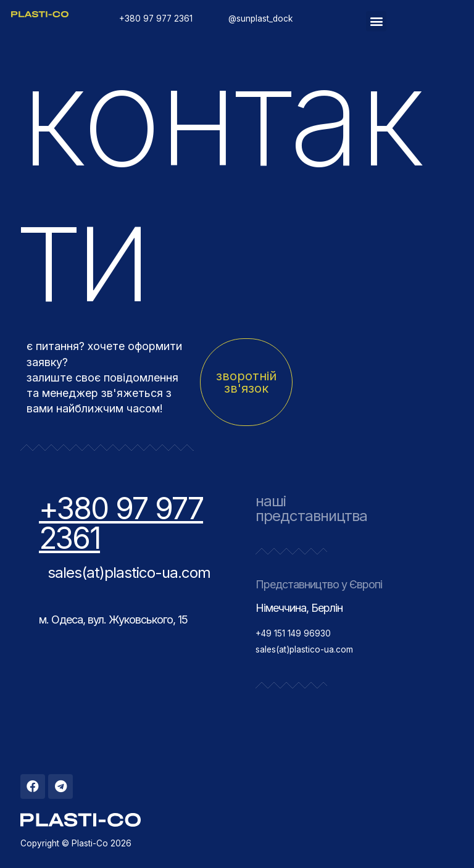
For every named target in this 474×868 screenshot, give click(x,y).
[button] (376, 21)
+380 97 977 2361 (121, 523)
